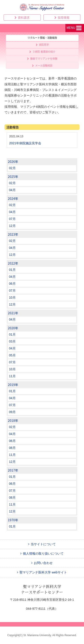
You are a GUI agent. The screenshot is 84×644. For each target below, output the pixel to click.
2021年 (13, 313)
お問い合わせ (42, 563)
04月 (12, 190)
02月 (12, 168)
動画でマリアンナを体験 (42, 59)
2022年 (13, 263)
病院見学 (42, 45)
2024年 (13, 198)
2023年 (13, 234)
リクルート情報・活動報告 (42, 38)
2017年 (13, 470)
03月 (12, 341)
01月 (12, 270)
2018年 (13, 420)
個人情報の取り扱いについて (42, 554)
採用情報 (62, 17)
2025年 (13, 177)
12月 (12, 226)
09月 (12, 412)
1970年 (13, 520)
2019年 (13, 385)
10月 (12, 297)
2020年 (13, 328)
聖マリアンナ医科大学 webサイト (42, 572)
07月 (12, 219)
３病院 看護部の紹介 (42, 52)
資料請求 (22, 17)
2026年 (13, 162)
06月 (12, 284)
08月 (12, 448)
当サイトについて (42, 544)
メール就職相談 (42, 66)
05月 (12, 355)
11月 (12, 376)
